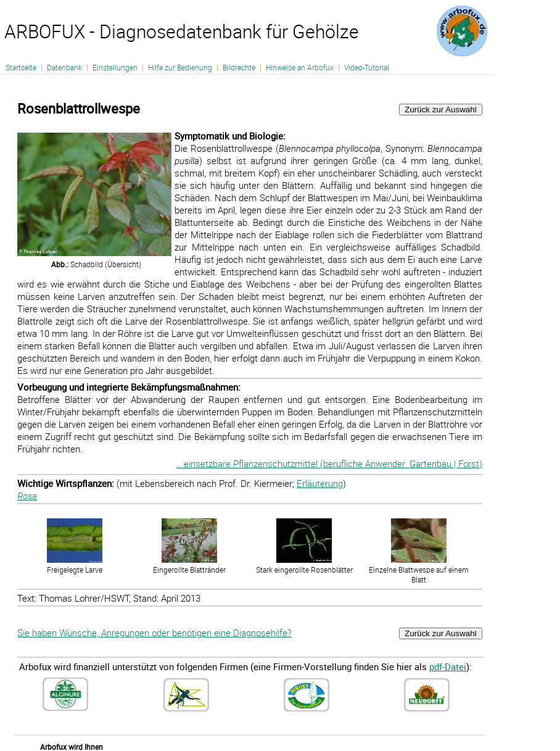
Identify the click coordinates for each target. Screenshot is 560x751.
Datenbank (64, 67)
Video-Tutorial (367, 67)
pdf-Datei (448, 666)
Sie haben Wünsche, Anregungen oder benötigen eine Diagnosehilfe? (154, 633)
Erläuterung (320, 483)
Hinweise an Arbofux (300, 67)
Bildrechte (239, 67)
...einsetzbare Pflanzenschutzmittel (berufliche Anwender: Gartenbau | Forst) (329, 463)
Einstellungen (115, 67)
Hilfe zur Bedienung (180, 67)
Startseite (21, 67)
